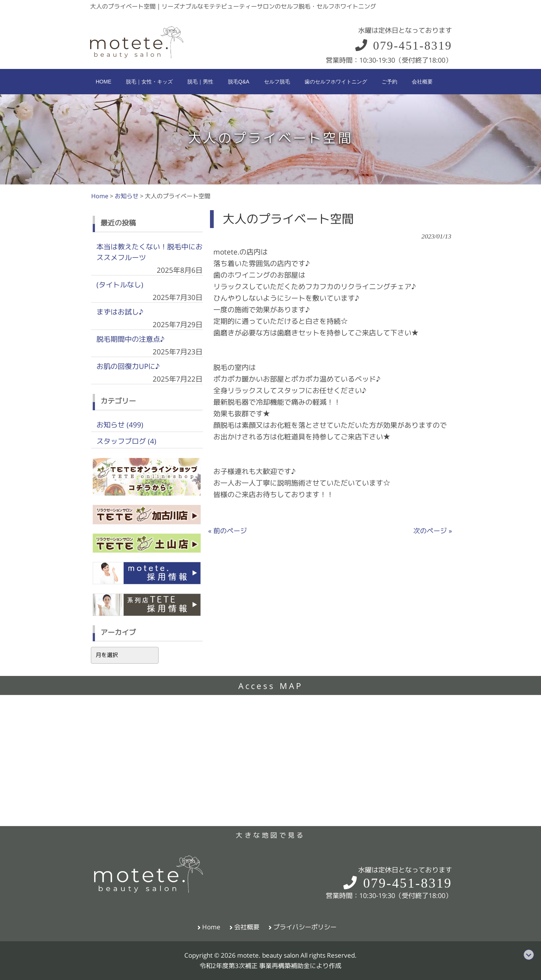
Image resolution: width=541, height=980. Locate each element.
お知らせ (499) (120, 425)
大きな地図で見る (270, 835)
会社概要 (247, 927)
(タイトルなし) (120, 285)
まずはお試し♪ (120, 312)
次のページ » (433, 531)
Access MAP (271, 686)
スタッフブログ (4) (126, 441)
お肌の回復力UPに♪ (128, 366)
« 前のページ (227, 531)
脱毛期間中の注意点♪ (131, 339)
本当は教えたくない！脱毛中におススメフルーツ (149, 252)
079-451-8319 (403, 45)
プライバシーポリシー (305, 927)
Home (211, 927)
